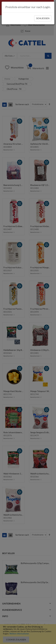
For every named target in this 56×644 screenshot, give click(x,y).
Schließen (43, 18)
